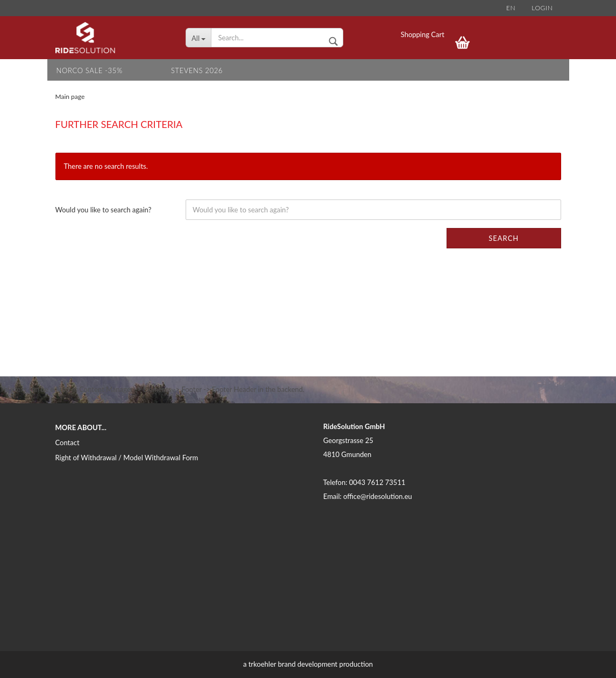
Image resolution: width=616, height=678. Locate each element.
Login (542, 8)
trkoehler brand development (293, 664)
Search (504, 238)
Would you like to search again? (104, 210)
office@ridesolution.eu (378, 496)
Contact (68, 443)
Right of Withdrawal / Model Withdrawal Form (127, 458)
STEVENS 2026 (197, 70)
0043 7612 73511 (377, 482)
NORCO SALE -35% (90, 70)
